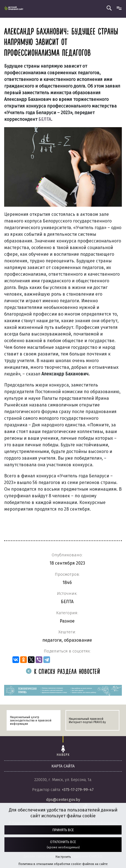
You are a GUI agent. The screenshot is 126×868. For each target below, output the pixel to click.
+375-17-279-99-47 (78, 790)
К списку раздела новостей (63, 672)
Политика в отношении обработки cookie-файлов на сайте (63, 864)
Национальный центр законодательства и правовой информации (31, 721)
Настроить (63, 857)
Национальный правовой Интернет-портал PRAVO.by (87, 721)
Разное (67, 621)
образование (78, 640)
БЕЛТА (45, 119)
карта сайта (63, 766)
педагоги (52, 640)
